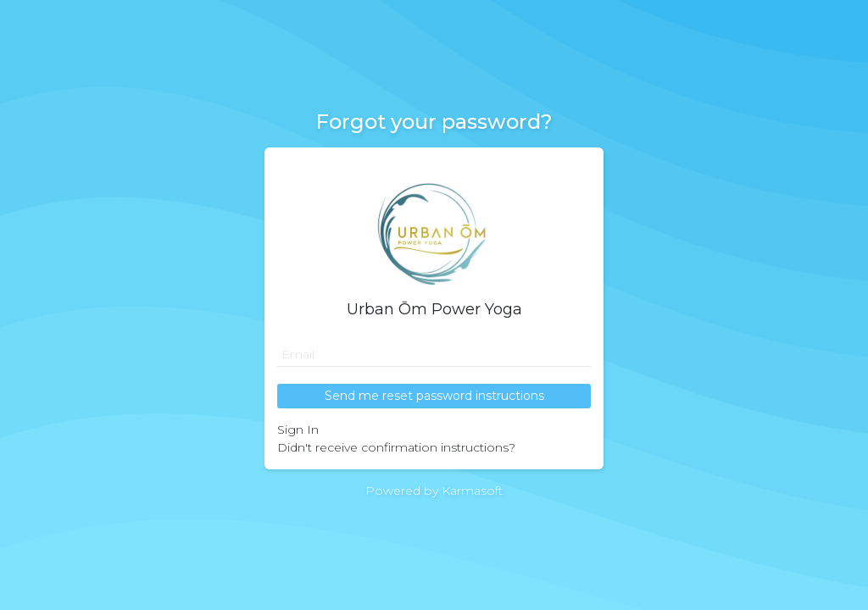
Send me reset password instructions (434, 396)
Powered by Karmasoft (434, 491)
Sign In (298, 430)
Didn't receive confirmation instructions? (396, 447)
